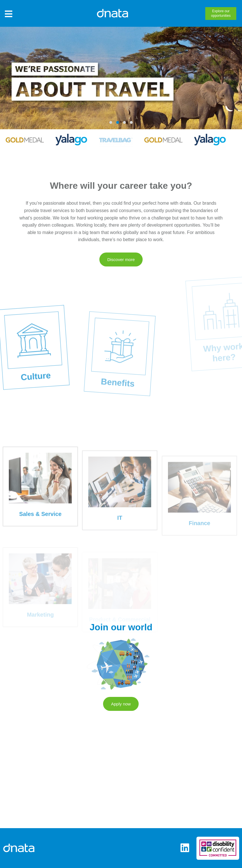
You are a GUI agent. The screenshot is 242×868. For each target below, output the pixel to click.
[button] (111, 122)
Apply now (121, 726)
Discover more (121, 259)
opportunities (221, 13)
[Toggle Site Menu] (8, 14)
